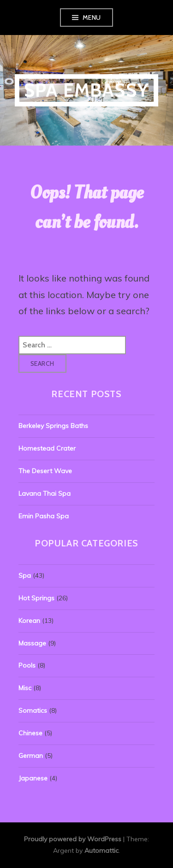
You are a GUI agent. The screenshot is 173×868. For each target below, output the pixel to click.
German (31, 756)
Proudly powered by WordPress (73, 839)
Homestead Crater (47, 448)
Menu (92, 18)
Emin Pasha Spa (44, 516)
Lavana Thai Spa (45, 493)
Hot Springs (36, 598)
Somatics (33, 710)
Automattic (101, 850)
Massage (32, 643)
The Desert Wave (45, 471)
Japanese (33, 778)
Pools (27, 665)
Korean (29, 621)
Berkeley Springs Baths (53, 426)
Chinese (30, 733)
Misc (25, 688)
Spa (25, 575)
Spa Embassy (86, 90)
